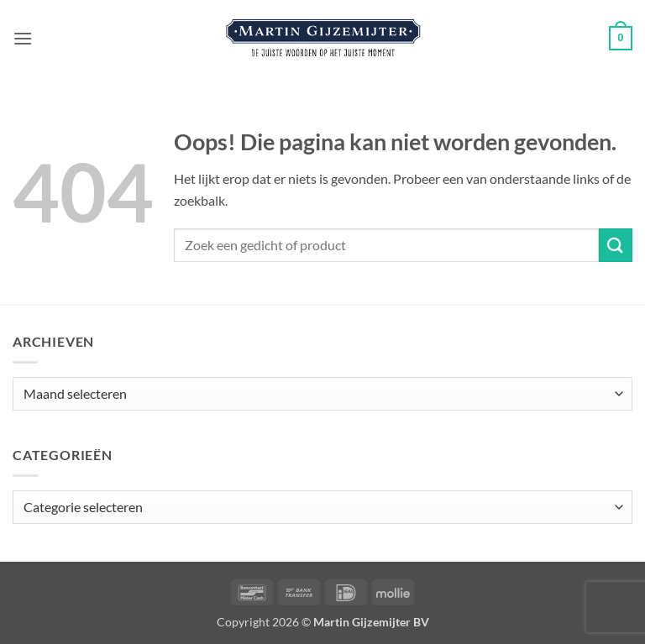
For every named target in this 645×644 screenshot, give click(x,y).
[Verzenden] (616, 245)
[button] (23, 38)
